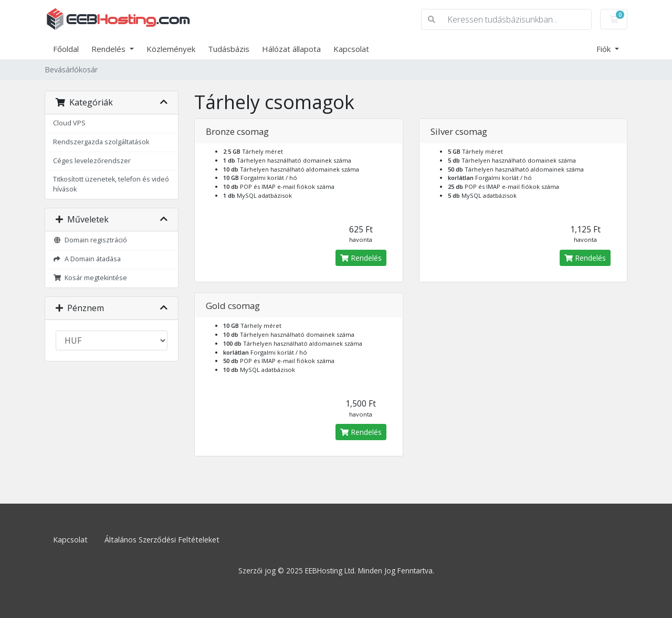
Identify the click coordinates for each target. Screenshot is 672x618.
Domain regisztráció (90, 240)
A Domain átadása (87, 259)
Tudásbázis (229, 49)
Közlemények (171, 49)
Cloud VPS (69, 123)
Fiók (605, 49)
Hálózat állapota (291, 49)
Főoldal (66, 49)
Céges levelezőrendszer (92, 161)
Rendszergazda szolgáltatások (101, 142)
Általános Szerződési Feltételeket (162, 540)
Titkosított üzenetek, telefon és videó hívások (111, 184)
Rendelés (109, 49)
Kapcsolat (351, 49)
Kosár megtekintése (90, 278)
